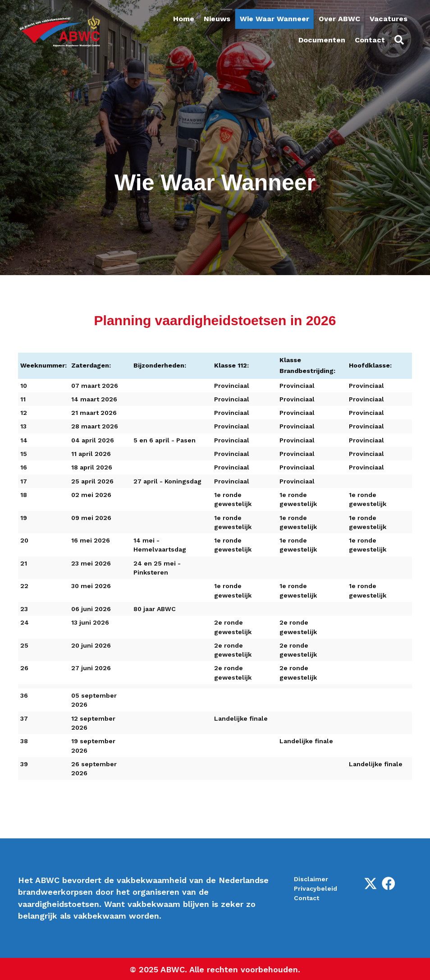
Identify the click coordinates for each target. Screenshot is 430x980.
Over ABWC (339, 19)
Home (184, 19)
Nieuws (217, 19)
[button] (371, 883)
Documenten (322, 40)
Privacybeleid (316, 888)
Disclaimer (311, 879)
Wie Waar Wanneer (274, 19)
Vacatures (389, 19)
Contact (370, 40)
